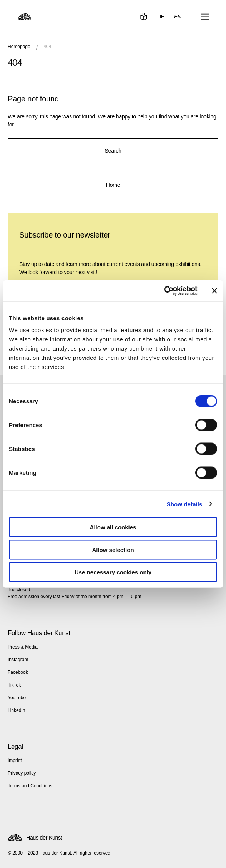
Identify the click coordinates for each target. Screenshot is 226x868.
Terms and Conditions (30, 786)
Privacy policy (22, 773)
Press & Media (23, 647)
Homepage (19, 47)
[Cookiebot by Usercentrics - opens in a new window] (164, 291)
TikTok (14, 685)
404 (47, 47)
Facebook (18, 672)
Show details (185, 504)
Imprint (15, 760)
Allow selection (113, 550)
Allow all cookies (113, 527)
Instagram (18, 660)
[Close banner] (214, 291)
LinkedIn (16, 710)
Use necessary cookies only (113, 572)
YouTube (17, 698)
